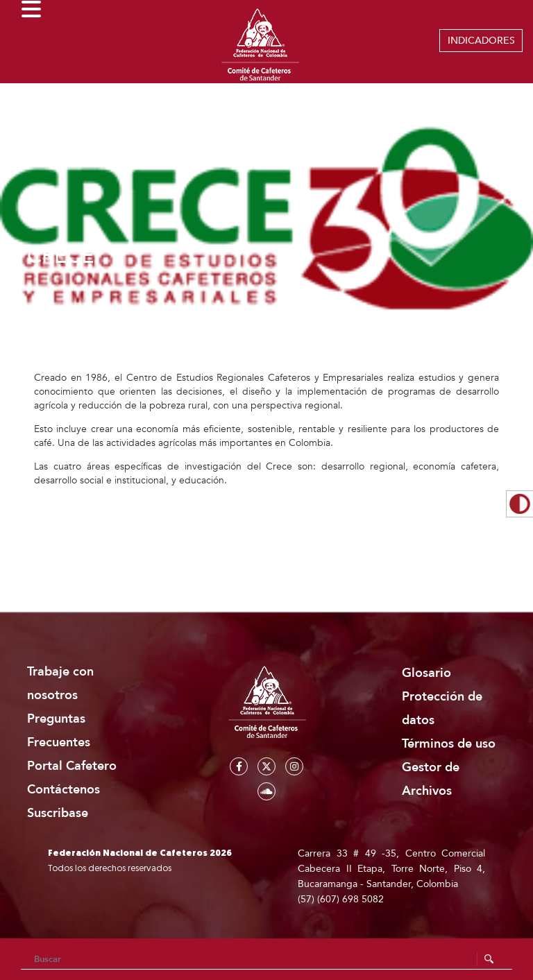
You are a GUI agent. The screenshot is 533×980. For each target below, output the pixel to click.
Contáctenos (64, 790)
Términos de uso (449, 744)
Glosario (426, 673)
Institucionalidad (118, 158)
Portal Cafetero (72, 766)
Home (47, 158)
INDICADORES (481, 41)
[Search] (266, 959)
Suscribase (58, 813)
